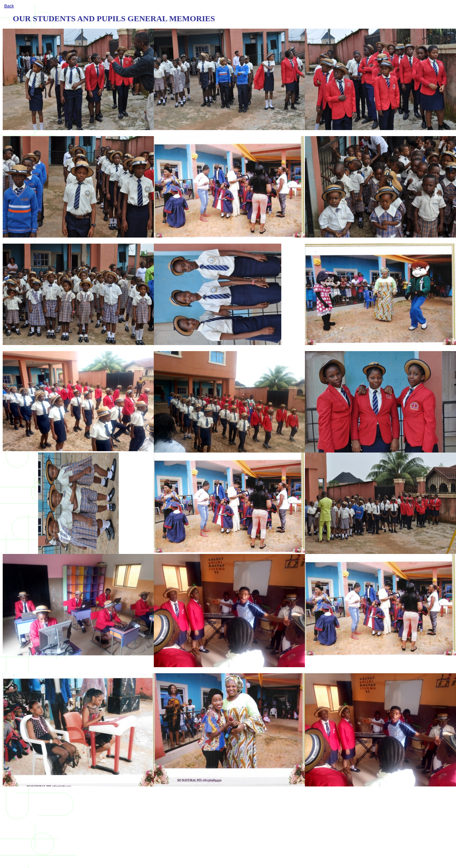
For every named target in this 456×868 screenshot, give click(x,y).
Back (9, 6)
